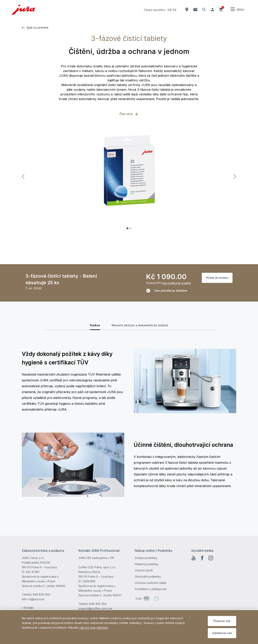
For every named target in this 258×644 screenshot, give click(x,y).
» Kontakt (28, 608)
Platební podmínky (147, 564)
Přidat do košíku (217, 278)
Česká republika (154, 10)
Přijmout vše (222, 621)
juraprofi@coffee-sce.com (95, 608)
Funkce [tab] (95, 325)
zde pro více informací (94, 628)
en (175, 10)
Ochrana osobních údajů (150, 583)
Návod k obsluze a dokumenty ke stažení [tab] (140, 325)
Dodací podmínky (146, 558)
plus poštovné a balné (177, 283)
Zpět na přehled (35, 28)
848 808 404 (41, 594)
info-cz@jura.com (33, 599)
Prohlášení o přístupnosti (151, 589)
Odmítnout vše (222, 633)
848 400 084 (98, 604)
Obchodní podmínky (148, 577)
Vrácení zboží (144, 570)
